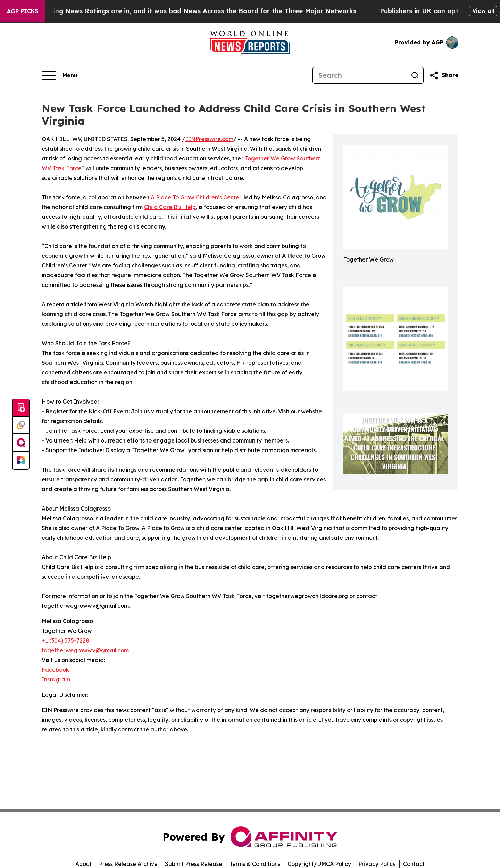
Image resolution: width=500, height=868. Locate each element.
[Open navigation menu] (60, 75)
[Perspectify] (21, 425)
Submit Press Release (194, 864)
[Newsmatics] (21, 460)
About (84, 864)
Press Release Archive (128, 864)
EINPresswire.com (209, 139)
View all (483, 11)
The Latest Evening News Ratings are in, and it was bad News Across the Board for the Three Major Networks (185, 11)
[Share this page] (444, 75)
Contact (414, 864)
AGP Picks (23, 11)
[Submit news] (21, 408)
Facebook (55, 670)
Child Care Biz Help (170, 207)
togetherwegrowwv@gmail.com (85, 650)
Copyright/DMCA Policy (319, 864)
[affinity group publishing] (21, 443)
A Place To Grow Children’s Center (196, 197)
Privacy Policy (377, 864)
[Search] (360, 75)
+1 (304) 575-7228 (65, 640)
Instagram (56, 679)
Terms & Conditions (255, 864)
